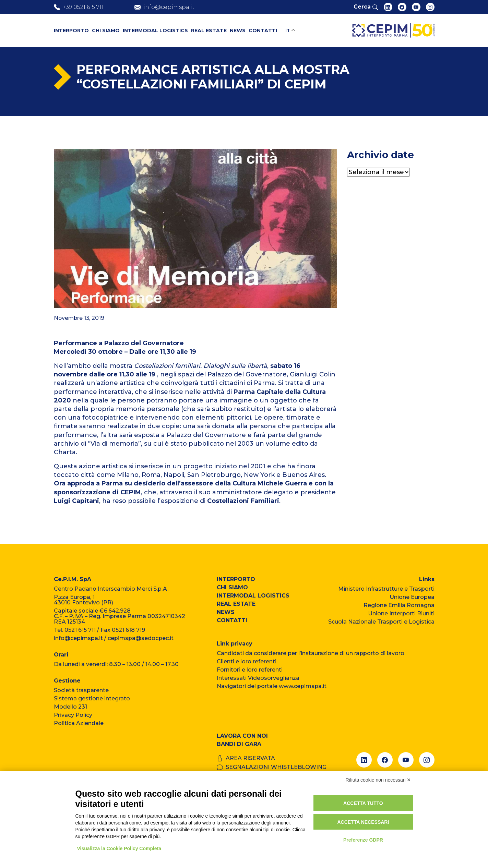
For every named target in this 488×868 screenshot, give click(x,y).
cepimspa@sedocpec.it (141, 638)
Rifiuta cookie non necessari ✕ (378, 780)
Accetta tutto (363, 803)
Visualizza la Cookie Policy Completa (119, 848)
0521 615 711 (80, 630)
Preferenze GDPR (363, 840)
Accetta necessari (363, 822)
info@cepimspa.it (78, 638)
